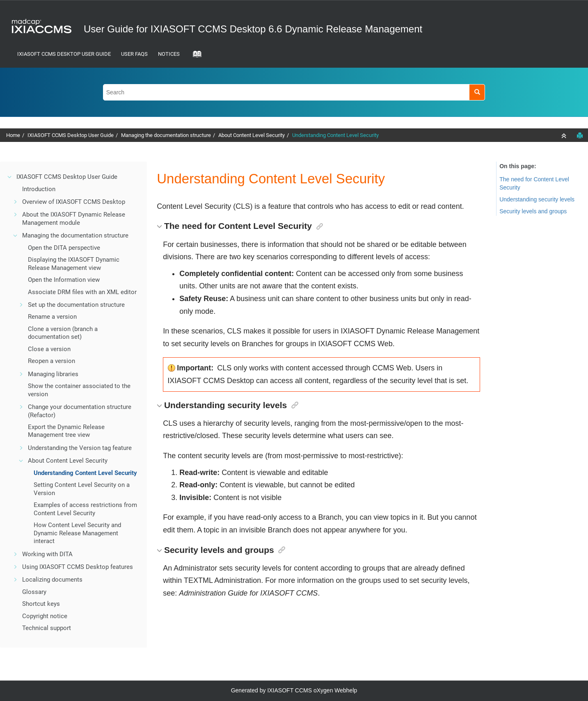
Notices (169, 54)
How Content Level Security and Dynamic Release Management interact (77, 533)
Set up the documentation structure (76, 305)
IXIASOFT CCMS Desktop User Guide (64, 54)
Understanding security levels (537, 199)
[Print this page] (580, 135)
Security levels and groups (533, 211)
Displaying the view (74, 264)
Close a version (49, 349)
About (252, 135)
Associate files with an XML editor (82, 292)
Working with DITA (47, 554)
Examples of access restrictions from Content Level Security (85, 509)
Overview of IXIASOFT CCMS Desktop (74, 202)
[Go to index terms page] (194, 57)
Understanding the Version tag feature (80, 448)
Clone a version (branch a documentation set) (63, 333)
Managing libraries (53, 374)
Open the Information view (64, 280)
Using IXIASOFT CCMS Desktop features (78, 567)
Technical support (47, 628)
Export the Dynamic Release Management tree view (66, 431)
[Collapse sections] (565, 136)
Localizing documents (52, 580)
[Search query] (294, 92)
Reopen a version (51, 361)
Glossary (34, 592)
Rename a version (52, 317)
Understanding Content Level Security (335, 135)
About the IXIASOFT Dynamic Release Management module (74, 219)
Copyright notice (45, 616)
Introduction (39, 189)
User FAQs (134, 54)
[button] (10, 177)
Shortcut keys (41, 604)
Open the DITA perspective (64, 248)
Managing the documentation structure (166, 135)
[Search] (477, 92)
